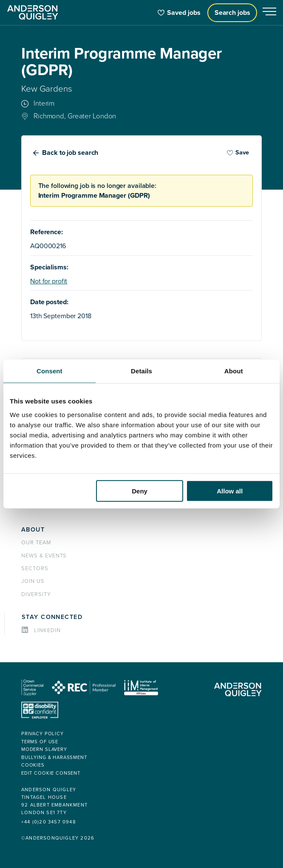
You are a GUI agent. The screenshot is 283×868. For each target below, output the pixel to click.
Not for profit (49, 281)
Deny (140, 491)
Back (70, 153)
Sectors (35, 568)
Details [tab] (141, 371)
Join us (33, 581)
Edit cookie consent (51, 773)
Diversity (36, 594)
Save (238, 153)
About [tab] (234, 371)
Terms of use (40, 742)
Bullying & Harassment (54, 757)
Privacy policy (42, 734)
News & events (44, 556)
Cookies (33, 765)
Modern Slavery (44, 749)
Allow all (230, 491)
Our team (36, 543)
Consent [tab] (50, 371)
